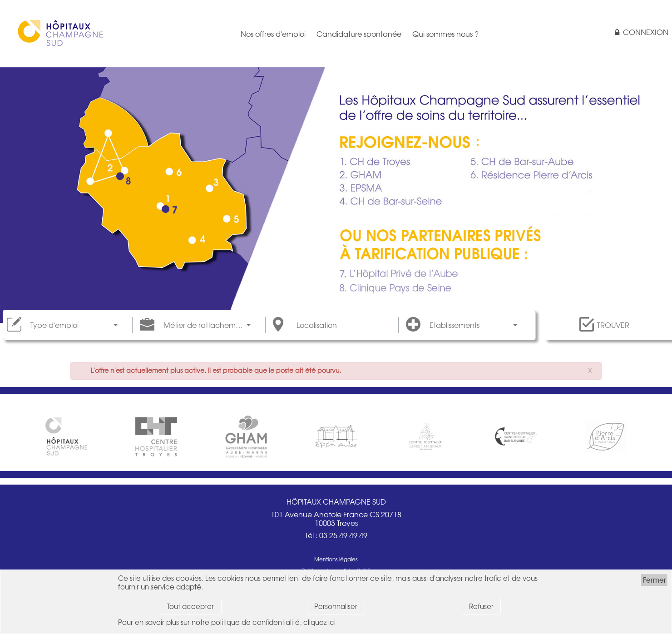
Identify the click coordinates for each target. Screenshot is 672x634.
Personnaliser (336, 606)
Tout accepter (190, 606)
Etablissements (455, 325)
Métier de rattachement (205, 325)
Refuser (481, 606)
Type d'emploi (54, 325)
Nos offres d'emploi (273, 34)
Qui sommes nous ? (445, 34)
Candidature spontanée (359, 34)
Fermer (655, 580)
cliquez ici (319, 622)
